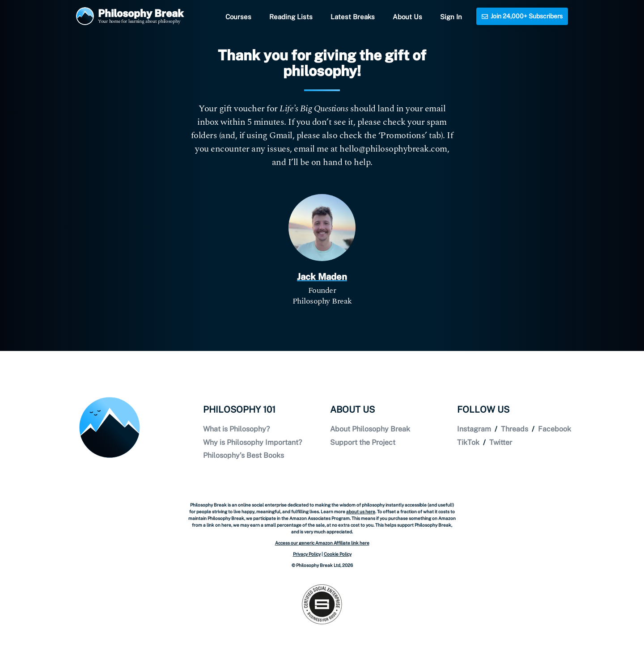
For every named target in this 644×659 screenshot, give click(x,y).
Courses (238, 17)
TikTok (468, 442)
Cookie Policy (338, 554)
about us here (361, 511)
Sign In (451, 17)
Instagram (474, 429)
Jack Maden (322, 277)
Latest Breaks (353, 17)
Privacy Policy (307, 554)
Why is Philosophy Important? (252, 442)
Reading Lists (291, 17)
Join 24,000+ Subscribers (522, 16)
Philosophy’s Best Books (244, 455)
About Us (407, 17)
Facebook (555, 429)
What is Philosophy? (236, 429)
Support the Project (363, 442)
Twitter (501, 442)
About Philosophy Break (370, 429)
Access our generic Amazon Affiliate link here (322, 543)
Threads (515, 429)
